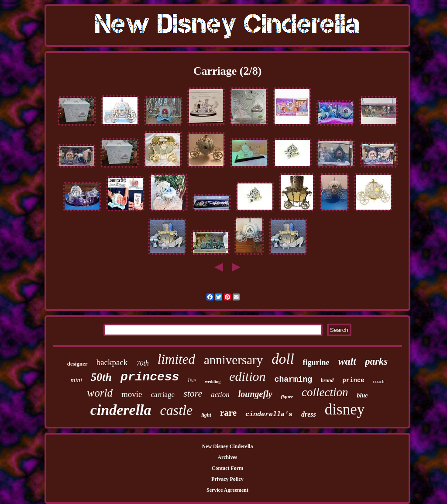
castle (177, 410)
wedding (213, 381)
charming (293, 380)
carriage (163, 395)
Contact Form (227, 468)
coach (379, 381)
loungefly (255, 394)
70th (142, 363)
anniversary (233, 360)
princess (150, 377)
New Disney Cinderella (227, 446)
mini (77, 380)
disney (345, 409)
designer (77, 364)
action (220, 395)
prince (353, 380)
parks (376, 361)
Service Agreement (227, 490)
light (206, 415)
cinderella (121, 410)
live (192, 380)
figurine (316, 362)
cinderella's (269, 415)
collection (325, 392)
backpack (112, 362)
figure (287, 397)
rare (228, 413)
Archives (227, 457)
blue (363, 395)
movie (132, 394)
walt (347, 361)
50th (101, 377)
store (193, 393)
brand (327, 380)
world (100, 393)
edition (247, 376)
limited (176, 359)
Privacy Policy (227, 479)
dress (309, 414)
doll (283, 359)
